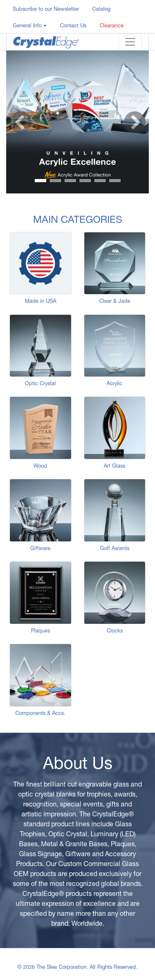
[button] (30, 25)
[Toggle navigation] (130, 42)
